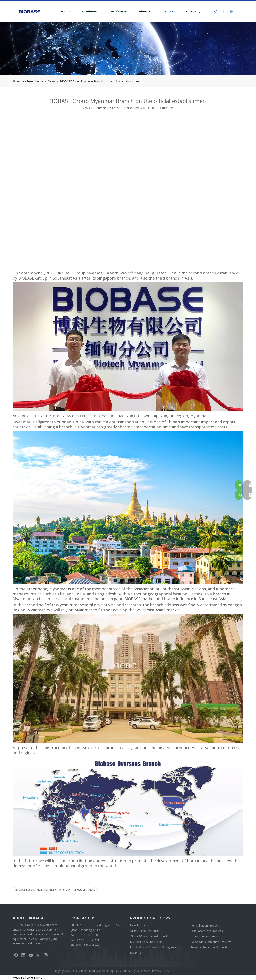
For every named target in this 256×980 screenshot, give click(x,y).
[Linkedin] (23, 955)
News (170, 11)
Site (171, 108)
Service (191, 11)
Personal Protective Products (209, 947)
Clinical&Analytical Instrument (149, 936)
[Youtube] (31, 955)
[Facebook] (16, 955)
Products (90, 11)
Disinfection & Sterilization (147, 942)
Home (66, 11)
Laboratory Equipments (205, 936)
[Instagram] (46, 955)
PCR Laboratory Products (207, 931)
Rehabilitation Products (205, 925)
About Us (146, 11)
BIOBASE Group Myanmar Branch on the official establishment (55, 890)
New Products (139, 925)
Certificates (118, 11)
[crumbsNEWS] (128, 49)
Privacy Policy (161, 971)
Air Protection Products (145, 931)
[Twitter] (38, 955)
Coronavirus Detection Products (211, 942)
